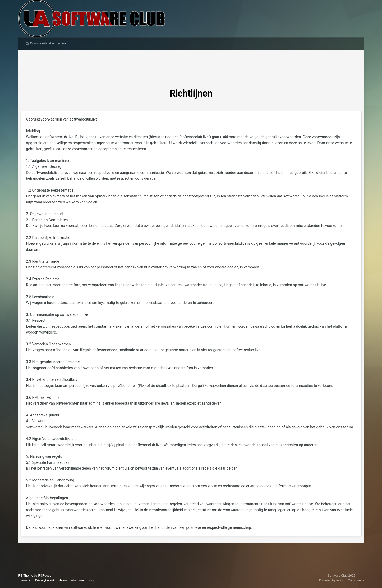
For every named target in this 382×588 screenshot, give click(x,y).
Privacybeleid (45, 580)
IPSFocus (45, 576)
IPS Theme (26, 576)
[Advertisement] (191, 68)
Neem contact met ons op (77, 580)
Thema (24, 580)
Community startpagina (48, 43)
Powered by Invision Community (342, 580)
